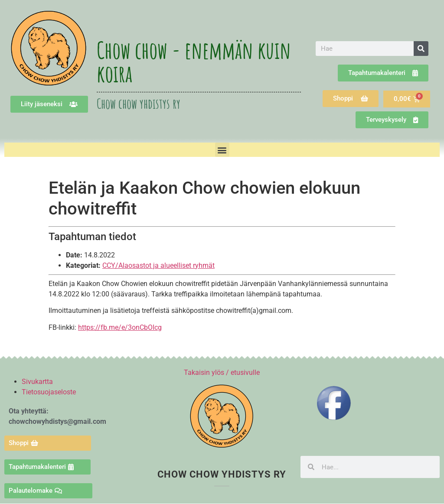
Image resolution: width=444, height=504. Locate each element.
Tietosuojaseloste (49, 392)
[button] (222, 150)
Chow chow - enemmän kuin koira (194, 62)
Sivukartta (37, 382)
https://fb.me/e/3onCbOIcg (120, 327)
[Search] (421, 49)
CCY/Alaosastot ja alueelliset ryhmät (158, 265)
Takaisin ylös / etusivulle (222, 372)
